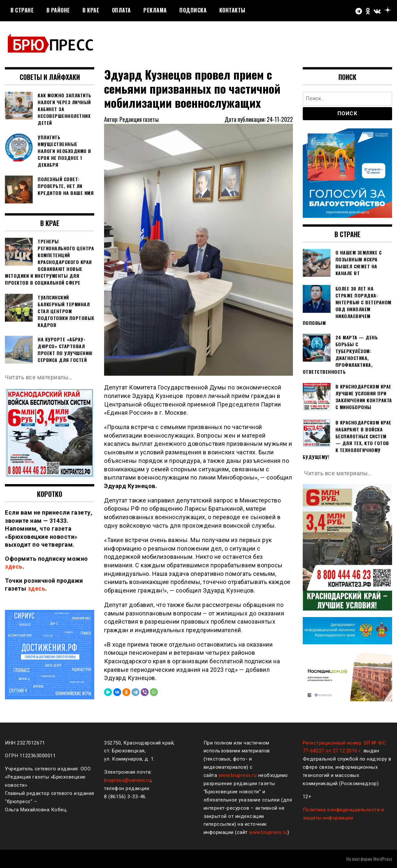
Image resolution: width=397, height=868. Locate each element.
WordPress (383, 859)
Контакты (232, 10)
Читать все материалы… (39, 377)
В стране (22, 10)
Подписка (193, 10)
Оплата (121, 10)
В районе (58, 10)
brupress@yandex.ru (127, 780)
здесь (14, 566)
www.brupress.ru (238, 775)
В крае (91, 10)
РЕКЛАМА (155, 10)
